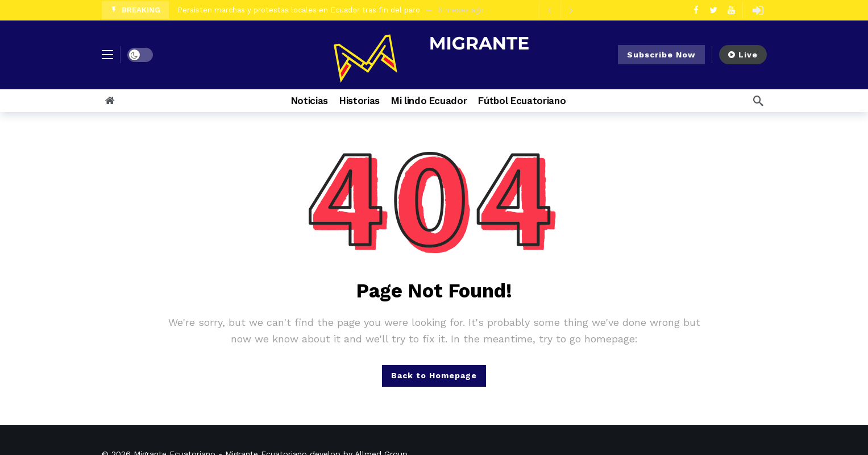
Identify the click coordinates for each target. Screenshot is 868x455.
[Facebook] (696, 10)
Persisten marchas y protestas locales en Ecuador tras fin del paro (299, 10)
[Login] (758, 10)
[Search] (758, 101)
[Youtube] (731, 10)
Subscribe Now (661, 55)
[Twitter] (714, 10)
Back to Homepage (434, 375)
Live (743, 55)
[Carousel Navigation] (560, 10)
